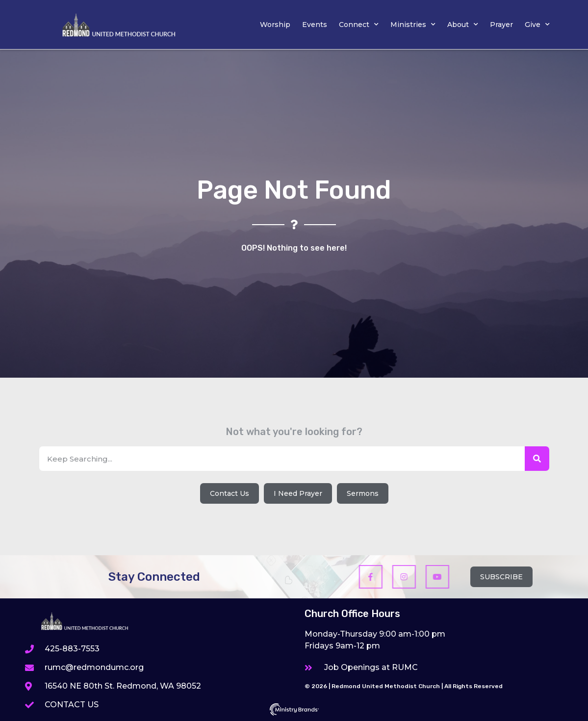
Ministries (413, 25)
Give (537, 25)
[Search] (537, 459)
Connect (359, 25)
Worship (275, 25)
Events (315, 25)
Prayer (501, 25)
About (463, 25)
